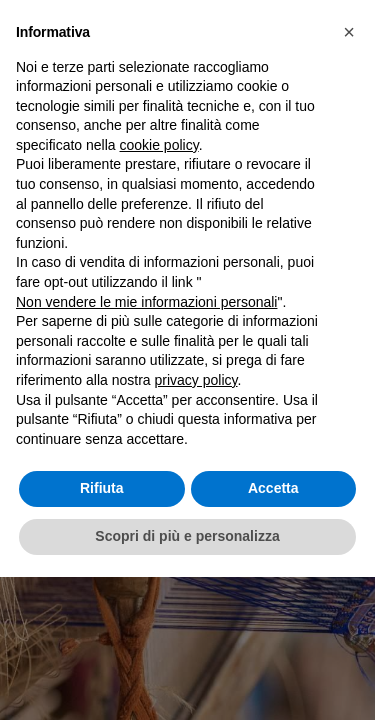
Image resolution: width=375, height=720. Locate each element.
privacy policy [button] (196, 380)
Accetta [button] (273, 488)
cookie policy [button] (159, 145)
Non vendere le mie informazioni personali (146, 302)
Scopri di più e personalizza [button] (187, 536)
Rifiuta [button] (102, 488)
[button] (349, 32)
